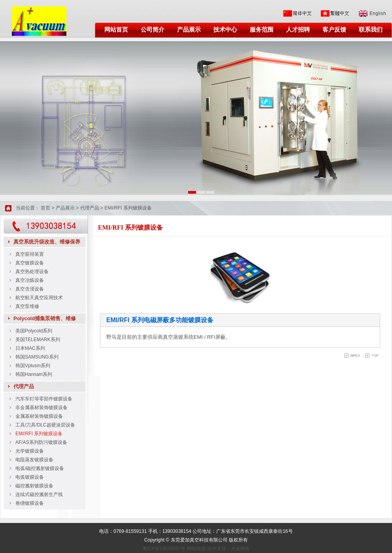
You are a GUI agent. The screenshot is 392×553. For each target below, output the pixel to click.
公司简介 (153, 30)
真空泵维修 (27, 306)
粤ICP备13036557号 (164, 549)
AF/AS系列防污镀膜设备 (41, 442)
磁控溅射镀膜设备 (34, 486)
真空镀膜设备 (30, 263)
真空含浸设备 (30, 289)
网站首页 (116, 30)
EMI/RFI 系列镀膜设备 (128, 208)
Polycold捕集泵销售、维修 (45, 318)
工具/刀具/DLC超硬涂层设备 (45, 425)
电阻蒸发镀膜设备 (34, 460)
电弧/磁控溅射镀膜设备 (40, 468)
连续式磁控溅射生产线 (39, 494)
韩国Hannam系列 (34, 374)
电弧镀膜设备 (30, 477)
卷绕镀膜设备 (30, 503)
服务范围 (262, 30)
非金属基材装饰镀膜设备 (41, 408)
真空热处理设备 (32, 272)
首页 (45, 208)
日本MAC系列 (30, 348)
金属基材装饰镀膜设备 (39, 416)
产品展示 (189, 30)
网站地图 (196, 549)
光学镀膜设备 (30, 451)
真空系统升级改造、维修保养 (47, 242)
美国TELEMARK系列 (38, 340)
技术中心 (225, 30)
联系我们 (371, 30)
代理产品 (90, 208)
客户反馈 (334, 30)
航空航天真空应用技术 (39, 298)
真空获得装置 (30, 254)
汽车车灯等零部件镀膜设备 (44, 399)
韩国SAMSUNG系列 (37, 357)
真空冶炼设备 (30, 280)
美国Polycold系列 (34, 331)
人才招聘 (298, 30)
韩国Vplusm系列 (33, 366)
